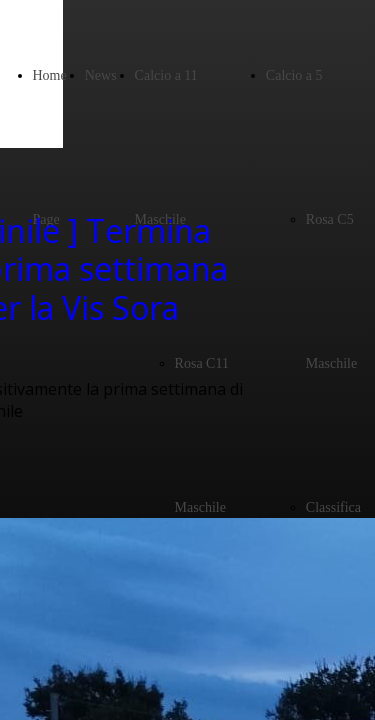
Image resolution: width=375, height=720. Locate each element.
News (101, 75)
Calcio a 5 (294, 75)
